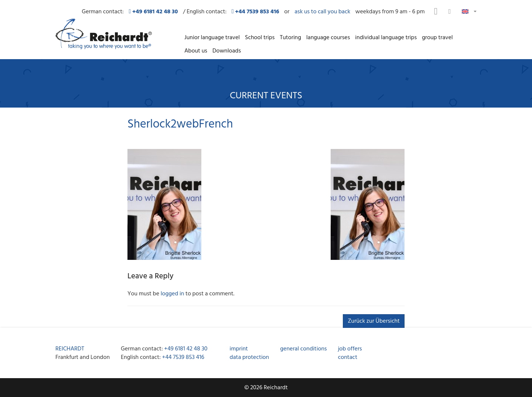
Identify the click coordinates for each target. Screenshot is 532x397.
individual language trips (386, 37)
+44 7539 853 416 (183, 357)
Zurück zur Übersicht (374, 321)
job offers (350, 349)
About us (196, 51)
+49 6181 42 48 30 (186, 349)
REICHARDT (70, 349)
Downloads (227, 51)
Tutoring (290, 37)
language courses (328, 37)
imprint (239, 349)
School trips (260, 37)
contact (348, 357)
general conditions (303, 349)
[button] (469, 11)
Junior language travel (212, 37)
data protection (250, 357)
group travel (437, 37)
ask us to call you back (322, 12)
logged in (173, 293)
